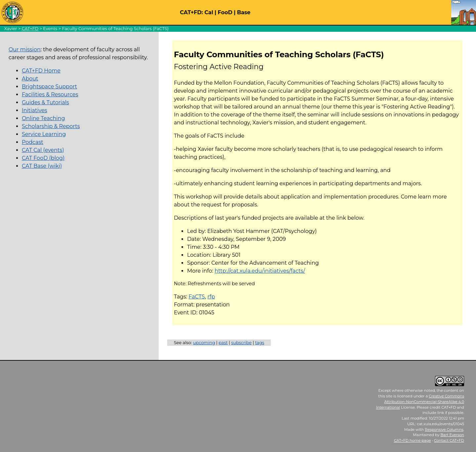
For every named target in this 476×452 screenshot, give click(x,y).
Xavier (11, 29)
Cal (209, 12)
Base (244, 12)
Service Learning (44, 134)
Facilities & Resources (50, 94)
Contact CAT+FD (449, 440)
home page (413, 440)
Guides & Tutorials (45, 102)
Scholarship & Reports (51, 126)
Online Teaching (43, 118)
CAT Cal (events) (43, 150)
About (30, 79)
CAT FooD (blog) (43, 158)
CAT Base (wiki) (42, 166)
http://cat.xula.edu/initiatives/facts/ (260, 271)
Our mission (25, 49)
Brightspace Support (49, 87)
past (223, 343)
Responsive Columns (444, 429)
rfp (211, 297)
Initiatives (35, 110)
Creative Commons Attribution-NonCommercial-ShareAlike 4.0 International (420, 402)
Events (50, 29)
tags (260, 343)
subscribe (241, 343)
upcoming (204, 343)
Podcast (33, 142)
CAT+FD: (191, 12)
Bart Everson (452, 435)
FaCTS (197, 297)
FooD (225, 12)
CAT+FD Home (41, 71)
